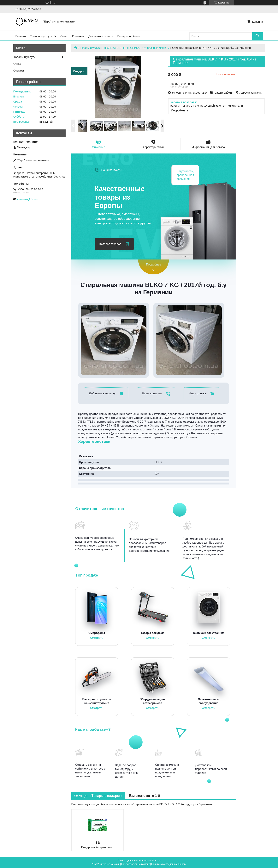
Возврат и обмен (129, 36)
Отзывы (19, 70)
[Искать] (258, 36)
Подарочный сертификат (98, 847)
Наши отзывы (198, 393)
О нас (64, 36)
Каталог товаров (110, 244)
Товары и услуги (41, 36)
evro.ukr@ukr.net (28, 199)
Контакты (78, 36)
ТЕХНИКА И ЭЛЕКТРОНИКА (121, 48)
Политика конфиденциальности (169, 864)
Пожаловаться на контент (135, 864)
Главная (21, 36)
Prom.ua (156, 861)
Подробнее (154, 264)
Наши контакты (112, 170)
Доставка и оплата (101, 36)
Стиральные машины (156, 48)
